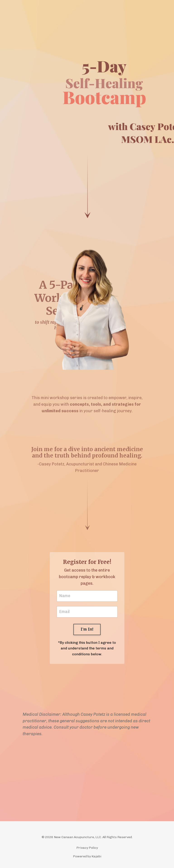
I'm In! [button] (87, 629)
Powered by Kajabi (87, 856)
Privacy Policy (87, 848)
